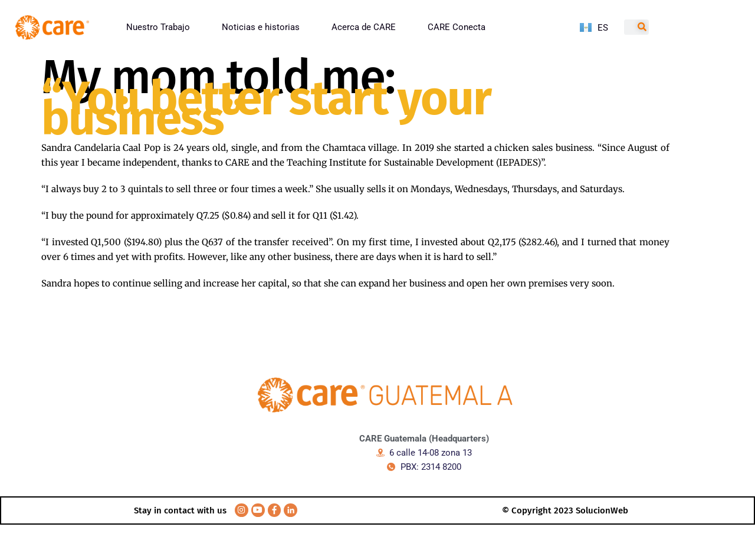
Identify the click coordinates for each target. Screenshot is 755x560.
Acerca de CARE (364, 27)
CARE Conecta (457, 27)
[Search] (642, 27)
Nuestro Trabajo (158, 27)
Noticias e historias (261, 27)
